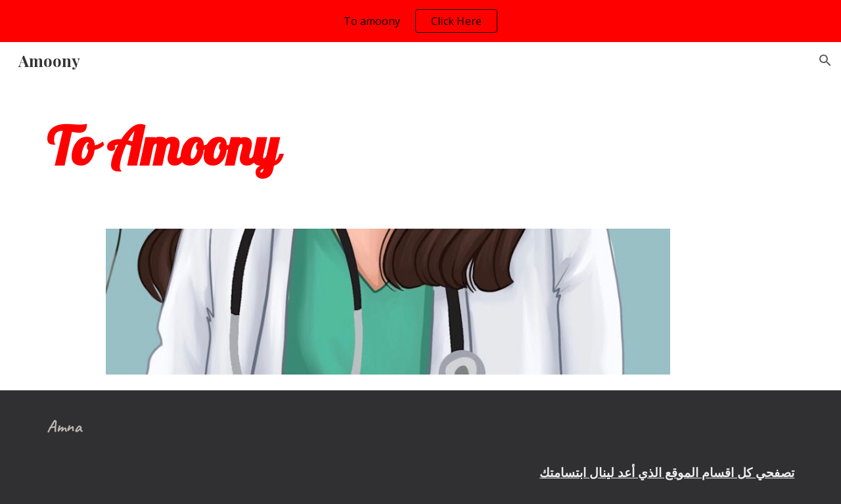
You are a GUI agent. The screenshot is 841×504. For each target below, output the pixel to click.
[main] (420, 146)
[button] (825, 60)
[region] (420, 21)
